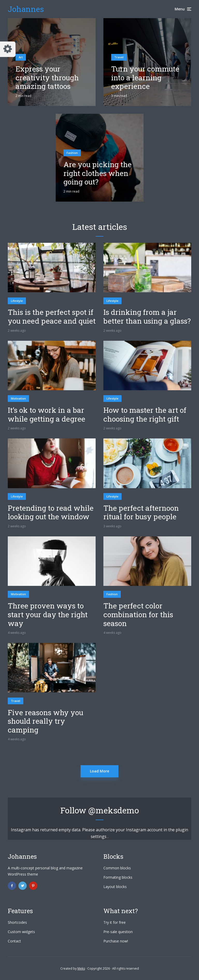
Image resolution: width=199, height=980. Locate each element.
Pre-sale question (118, 932)
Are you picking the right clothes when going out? (98, 173)
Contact (14, 941)
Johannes (26, 9)
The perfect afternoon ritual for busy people (141, 512)
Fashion (72, 153)
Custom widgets (21, 932)
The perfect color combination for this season (138, 615)
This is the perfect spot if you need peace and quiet (52, 317)
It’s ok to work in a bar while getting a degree (47, 414)
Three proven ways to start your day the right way (48, 615)
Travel (119, 57)
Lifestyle (17, 301)
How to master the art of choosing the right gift (145, 414)
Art (21, 57)
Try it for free (115, 922)
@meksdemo (114, 810)
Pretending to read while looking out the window (51, 512)
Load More (99, 771)
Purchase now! (116, 941)
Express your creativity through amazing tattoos (47, 78)
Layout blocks (115, 887)
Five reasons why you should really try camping (45, 721)
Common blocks (117, 868)
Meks (81, 968)
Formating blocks (118, 877)
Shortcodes (17, 922)
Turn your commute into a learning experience (145, 78)
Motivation (18, 398)
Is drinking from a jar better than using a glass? (147, 317)
